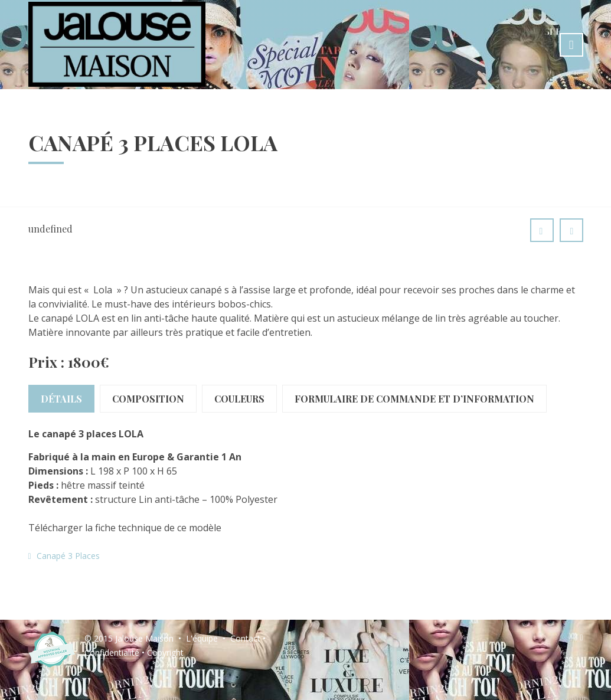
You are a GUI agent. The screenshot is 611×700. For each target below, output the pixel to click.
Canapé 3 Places (68, 556)
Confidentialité (112, 652)
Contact (245, 638)
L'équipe (202, 638)
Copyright (165, 652)
